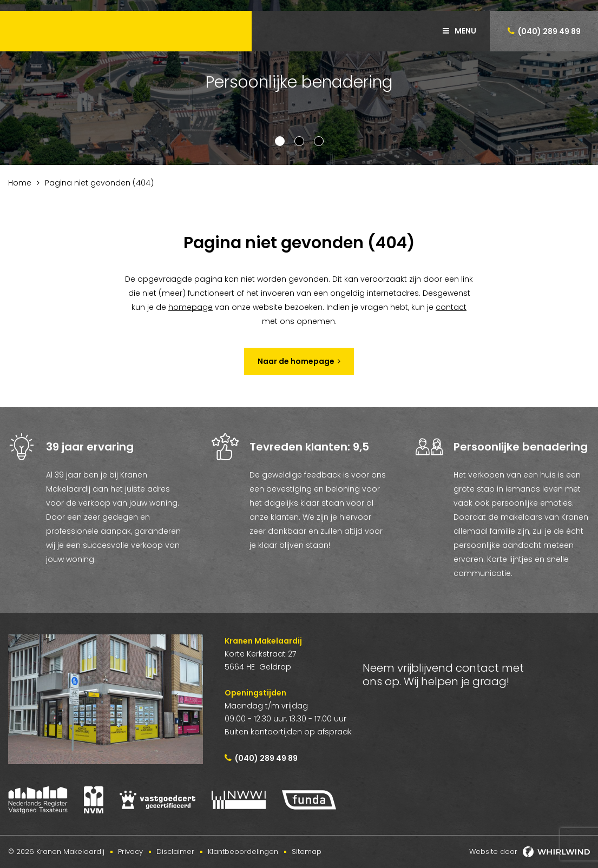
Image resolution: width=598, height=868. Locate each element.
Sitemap (307, 852)
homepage (190, 307)
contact (451, 307)
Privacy (130, 852)
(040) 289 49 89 (549, 31)
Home (20, 183)
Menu (465, 31)
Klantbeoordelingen (243, 852)
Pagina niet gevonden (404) (99, 183)
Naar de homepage (296, 361)
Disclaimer (175, 852)
